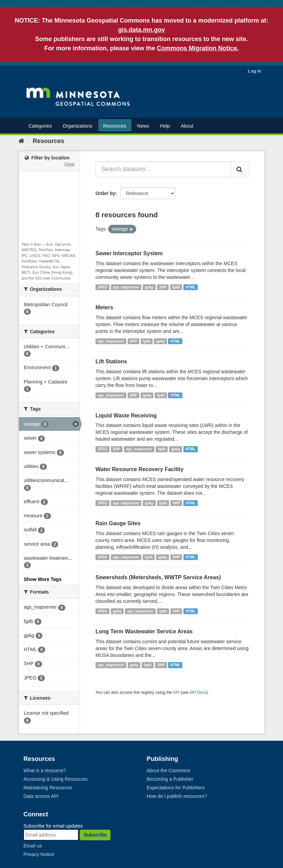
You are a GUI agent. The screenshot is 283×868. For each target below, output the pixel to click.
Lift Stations (111, 361)
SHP (163, 287)
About (187, 126)
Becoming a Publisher (170, 779)
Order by (105, 193)
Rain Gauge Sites (118, 523)
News (143, 126)
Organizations (77, 126)
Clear (69, 164)
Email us (33, 846)
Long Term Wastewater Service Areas (144, 631)
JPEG (102, 287)
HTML (190, 287)
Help (165, 126)
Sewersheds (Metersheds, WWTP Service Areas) (158, 577)
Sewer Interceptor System (129, 253)
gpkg (149, 287)
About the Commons (169, 770)
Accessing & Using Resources (56, 779)
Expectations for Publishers (176, 788)
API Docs (198, 692)
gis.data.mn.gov (141, 30)
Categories (40, 126)
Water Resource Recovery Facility (139, 469)
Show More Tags (43, 579)
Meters (104, 307)
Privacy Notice (39, 854)
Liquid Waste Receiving (126, 416)
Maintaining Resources (48, 788)
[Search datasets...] (163, 169)
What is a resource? (45, 770)
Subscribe (95, 835)
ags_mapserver (126, 287)
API (176, 692)
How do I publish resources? (177, 796)
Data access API (41, 796)
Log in (255, 71)
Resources (115, 126)
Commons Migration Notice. (198, 48)
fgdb (176, 287)
